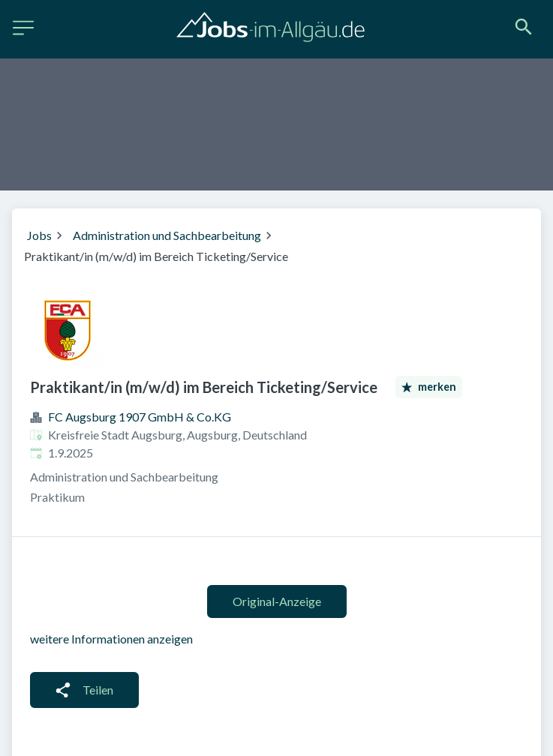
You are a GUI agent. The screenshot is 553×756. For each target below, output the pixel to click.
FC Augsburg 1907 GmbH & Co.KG (140, 417)
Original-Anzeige (277, 601)
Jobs (39, 235)
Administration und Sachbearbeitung (167, 235)
